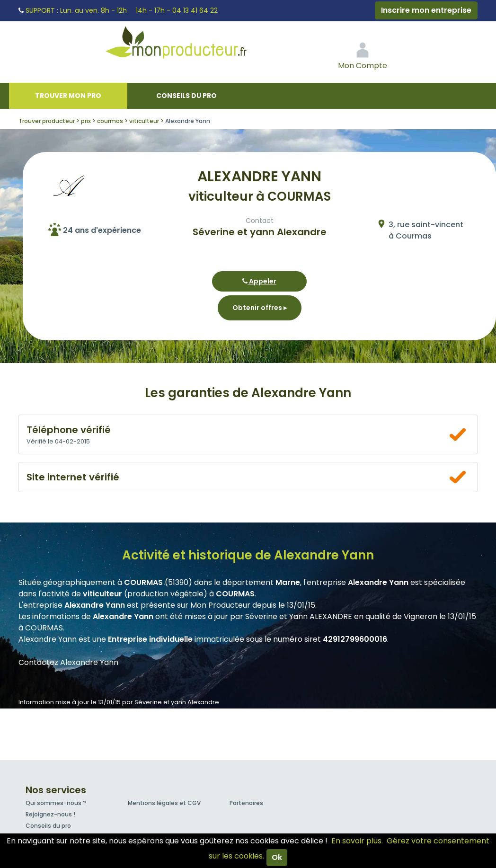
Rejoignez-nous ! (50, 814)
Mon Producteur (194, 45)
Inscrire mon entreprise (426, 10)
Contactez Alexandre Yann (68, 662)
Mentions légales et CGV (164, 803)
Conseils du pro (186, 96)
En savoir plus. (357, 841)
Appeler (259, 281)
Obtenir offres (260, 308)
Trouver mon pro (68, 96)
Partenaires (246, 803)
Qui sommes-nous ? (56, 803)
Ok (277, 857)
